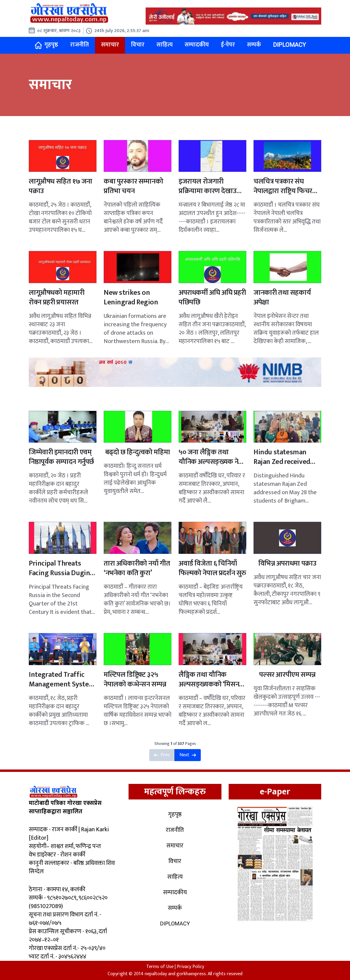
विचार (138, 45)
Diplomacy (289, 45)
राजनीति (80, 45)
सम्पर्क (254, 45)
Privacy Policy (190, 967)
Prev (162, 755)
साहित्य (165, 45)
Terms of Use (160, 967)
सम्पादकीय (197, 45)
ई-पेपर (228, 45)
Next (188, 755)
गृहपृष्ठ (46, 45)
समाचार (110, 45)
